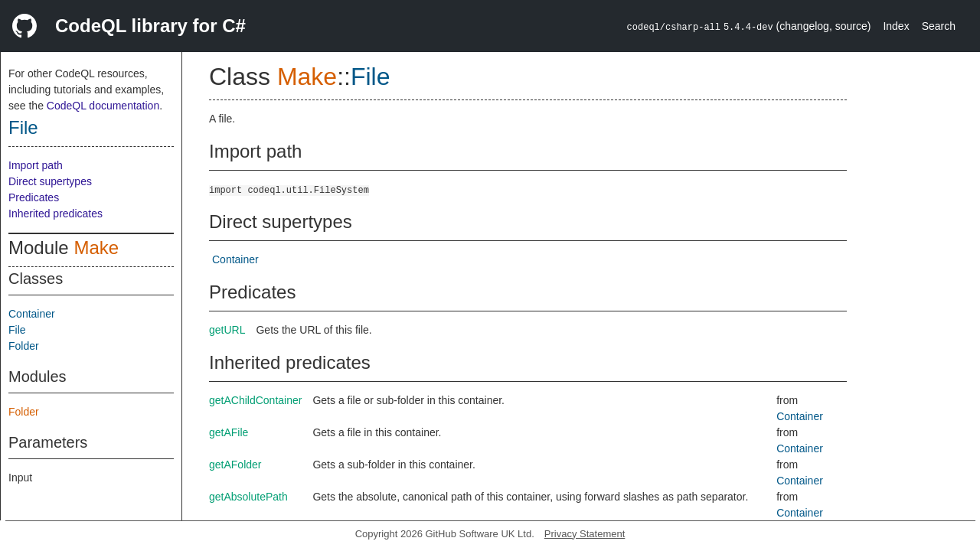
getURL (227, 330)
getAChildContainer (255, 400)
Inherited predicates (56, 214)
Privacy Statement (585, 534)
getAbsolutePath (248, 497)
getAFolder (235, 465)
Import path (36, 165)
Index (896, 26)
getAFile (229, 432)
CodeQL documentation (103, 106)
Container (32, 314)
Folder (24, 346)
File (23, 127)
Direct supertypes (50, 181)
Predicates (34, 197)
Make (96, 248)
